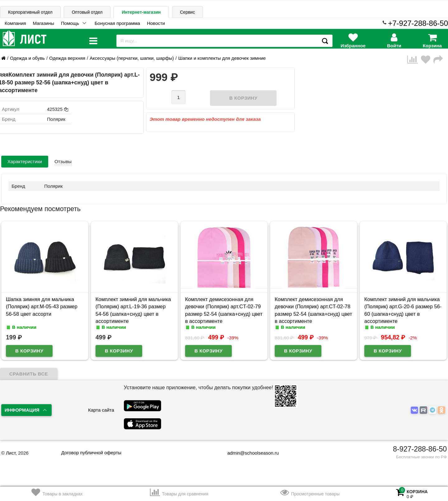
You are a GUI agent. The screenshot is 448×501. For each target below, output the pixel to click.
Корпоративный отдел (30, 12)
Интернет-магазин (141, 12)
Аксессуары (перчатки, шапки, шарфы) (132, 58)
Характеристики (25, 161)
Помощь (70, 23)
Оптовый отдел (87, 12)
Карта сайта (101, 410)
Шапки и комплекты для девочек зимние (222, 58)
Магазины (43, 23)
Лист (11, 453)
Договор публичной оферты (91, 453)
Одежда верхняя (67, 58)
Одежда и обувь (27, 58)
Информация (22, 410)
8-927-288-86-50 (420, 449)
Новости (156, 23)
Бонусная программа (117, 23)
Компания (15, 23)
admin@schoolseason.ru (249, 453)
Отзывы (63, 161)
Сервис (188, 12)
